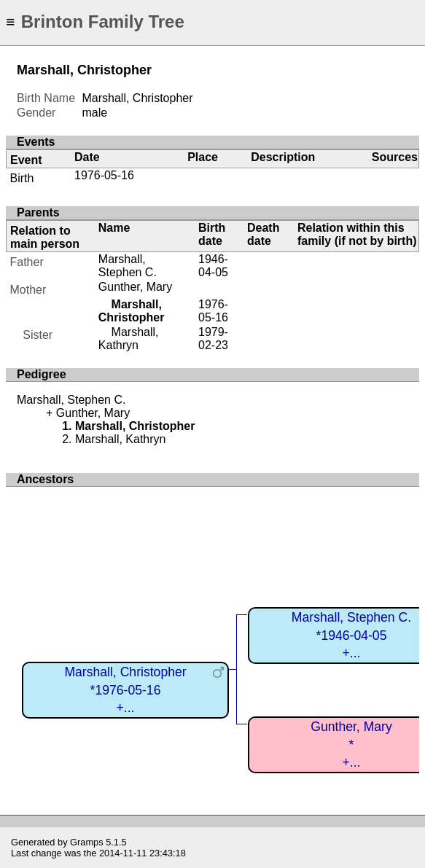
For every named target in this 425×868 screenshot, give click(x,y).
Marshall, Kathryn (129, 339)
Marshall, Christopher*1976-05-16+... (125, 690)
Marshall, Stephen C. (128, 266)
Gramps (87, 842)
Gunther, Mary (135, 287)
